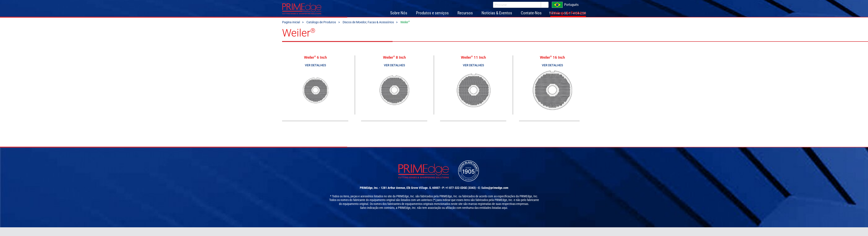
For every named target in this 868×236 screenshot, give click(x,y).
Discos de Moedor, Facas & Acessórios (368, 29)
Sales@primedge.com (495, 196)
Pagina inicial (291, 29)
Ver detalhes (315, 72)
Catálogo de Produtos (321, 29)
